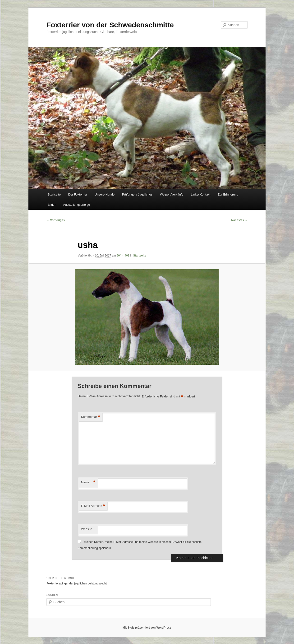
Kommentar (91, 417)
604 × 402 (123, 256)
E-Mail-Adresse (93, 506)
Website (87, 529)
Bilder (52, 205)
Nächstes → (239, 220)
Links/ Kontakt (201, 194)
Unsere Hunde (105, 194)
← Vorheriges (56, 220)
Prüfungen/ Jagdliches (137, 194)
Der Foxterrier (78, 194)
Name (88, 483)
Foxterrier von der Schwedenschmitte (110, 25)
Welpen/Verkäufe (172, 194)
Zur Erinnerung (228, 194)
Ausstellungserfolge (76, 205)
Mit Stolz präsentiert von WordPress (147, 628)
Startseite (54, 194)
